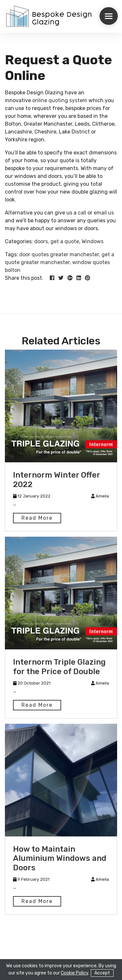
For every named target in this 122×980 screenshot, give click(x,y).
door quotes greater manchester (59, 254)
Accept (102, 973)
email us (104, 213)
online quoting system (59, 100)
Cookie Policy (75, 973)
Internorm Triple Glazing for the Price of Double (59, 667)
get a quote (65, 241)
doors (41, 241)
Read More (37, 518)
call (83, 213)
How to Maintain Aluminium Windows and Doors (60, 859)
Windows (93, 241)
